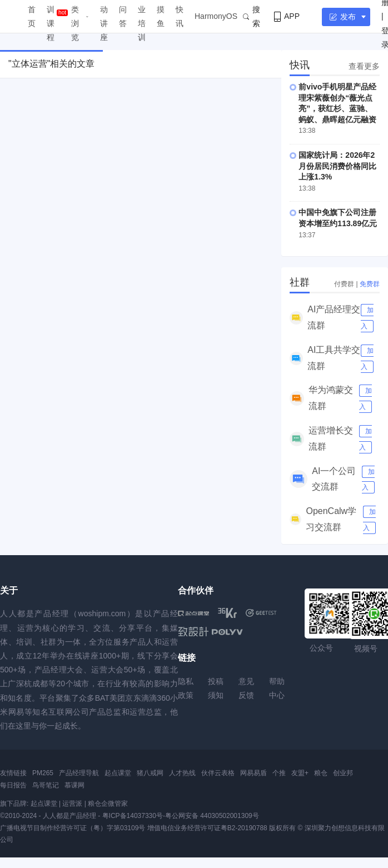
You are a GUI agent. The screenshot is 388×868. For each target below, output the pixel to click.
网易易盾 (253, 773)
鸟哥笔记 (46, 785)
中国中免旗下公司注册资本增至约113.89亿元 (338, 218)
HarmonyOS (216, 16)
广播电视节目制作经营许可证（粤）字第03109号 (73, 828)
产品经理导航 (79, 773)
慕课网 (74, 785)
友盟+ (300, 773)
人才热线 (182, 773)
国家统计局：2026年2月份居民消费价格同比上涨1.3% (337, 166)
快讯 (180, 16)
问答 (123, 16)
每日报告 (13, 785)
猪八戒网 (150, 773)
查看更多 (364, 66)
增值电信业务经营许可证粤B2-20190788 (207, 828)
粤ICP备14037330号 (133, 816)
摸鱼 (161, 16)
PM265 (43, 773)
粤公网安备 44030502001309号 (212, 816)
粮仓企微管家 (108, 804)
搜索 (252, 16)
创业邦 (343, 773)
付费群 (344, 284)
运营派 (72, 804)
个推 (279, 773)
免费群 (370, 284)
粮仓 (321, 773)
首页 (32, 16)
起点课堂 (118, 773)
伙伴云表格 (218, 773)
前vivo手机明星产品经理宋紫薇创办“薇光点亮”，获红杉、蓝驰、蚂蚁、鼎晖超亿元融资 (337, 103)
